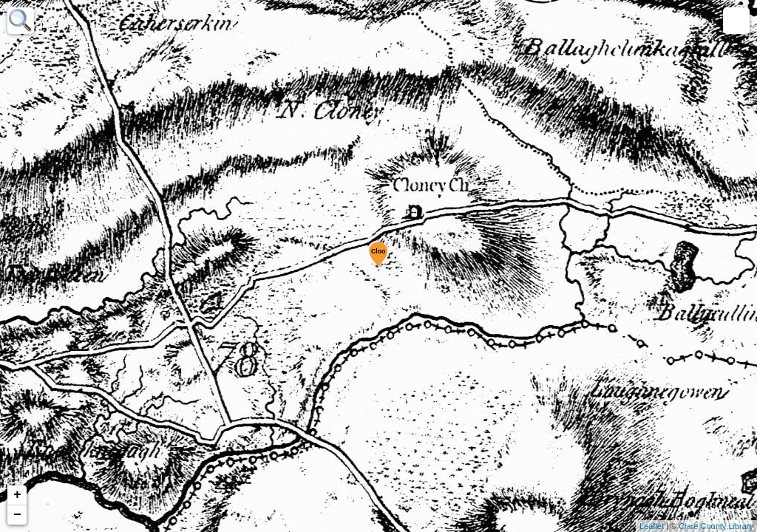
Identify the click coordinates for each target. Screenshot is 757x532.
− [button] (17, 515)
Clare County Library (716, 526)
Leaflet (652, 526)
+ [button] (17, 495)
